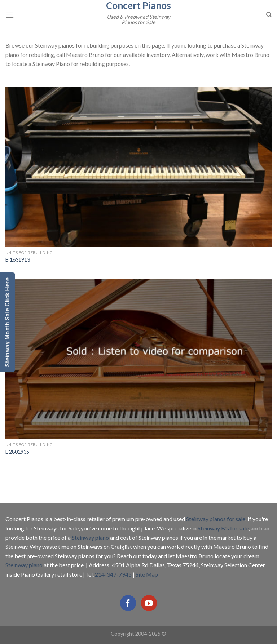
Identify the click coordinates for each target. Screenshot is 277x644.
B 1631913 (18, 260)
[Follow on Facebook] (128, 603)
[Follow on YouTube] (149, 603)
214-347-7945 (113, 574)
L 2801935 (17, 452)
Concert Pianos (138, 5)
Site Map (147, 574)
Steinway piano (90, 538)
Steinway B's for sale (223, 528)
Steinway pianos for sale (216, 519)
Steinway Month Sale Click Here (7, 322)
